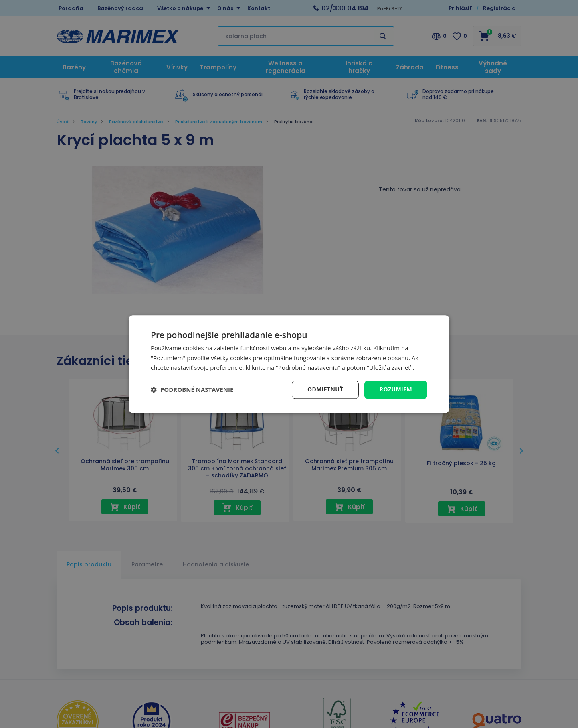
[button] (192, 390)
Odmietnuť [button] (325, 389)
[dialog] (289, 364)
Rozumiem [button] (396, 389)
